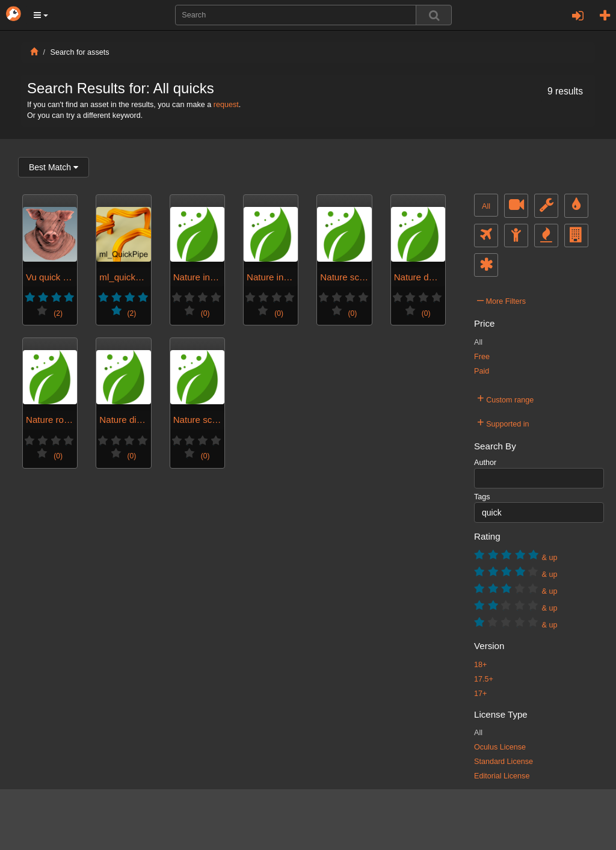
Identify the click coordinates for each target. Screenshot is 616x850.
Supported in (503, 422)
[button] (41, 15)
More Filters (501, 300)
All (486, 206)
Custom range (505, 398)
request (226, 105)
